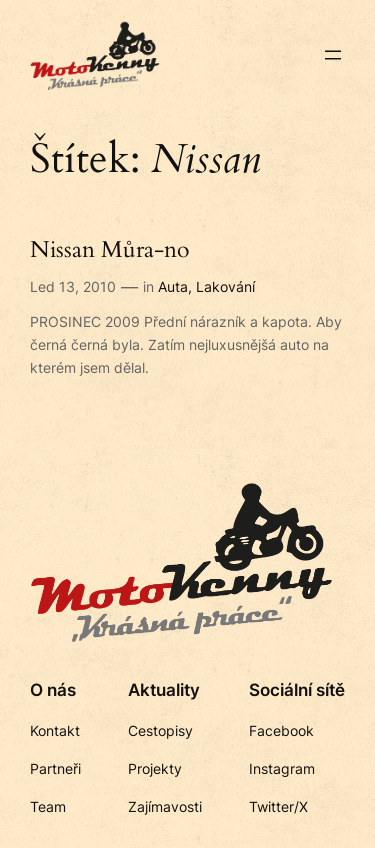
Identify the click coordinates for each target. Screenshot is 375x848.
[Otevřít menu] (333, 55)
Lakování (225, 286)
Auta (173, 286)
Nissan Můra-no (109, 250)
